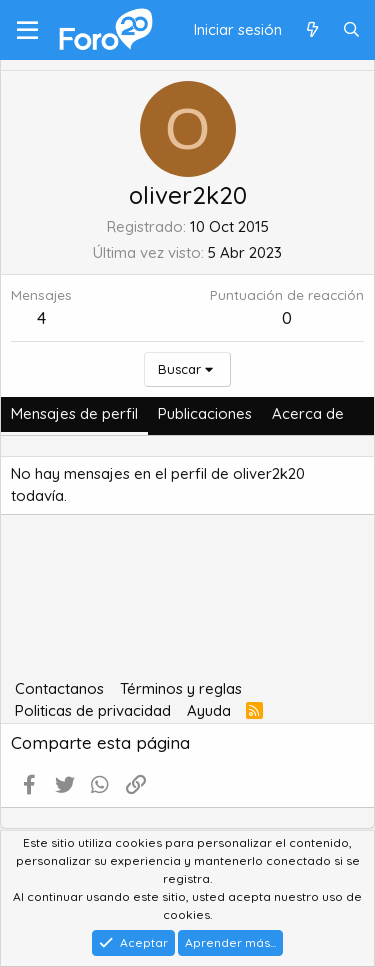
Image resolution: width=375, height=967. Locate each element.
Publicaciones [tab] (205, 413)
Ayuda (209, 710)
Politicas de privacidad (93, 710)
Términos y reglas (181, 688)
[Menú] (27, 30)
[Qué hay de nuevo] (311, 30)
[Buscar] (351, 30)
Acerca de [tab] (308, 413)
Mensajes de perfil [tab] (74, 413)
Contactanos (59, 688)
